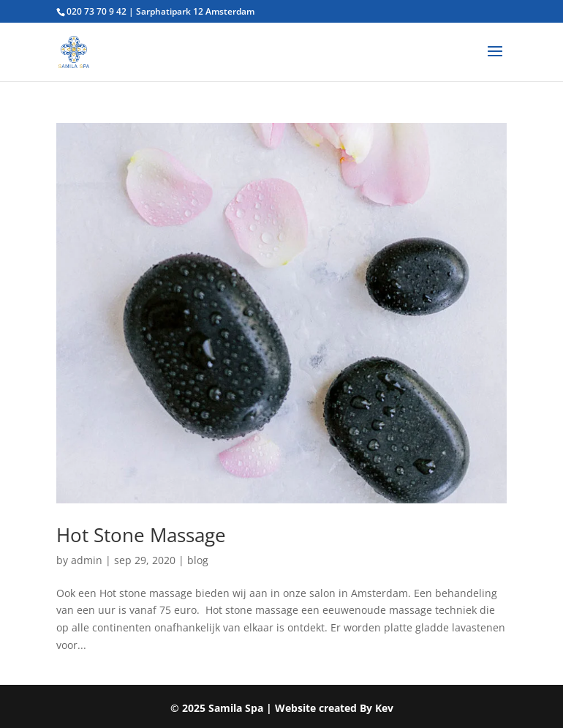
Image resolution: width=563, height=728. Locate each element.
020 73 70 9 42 (97, 11)
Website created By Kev (334, 708)
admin (87, 560)
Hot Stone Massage (141, 535)
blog (198, 560)
